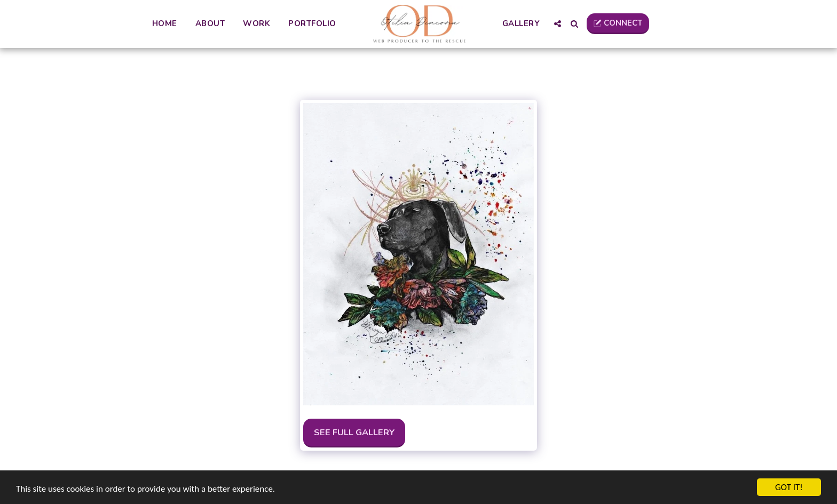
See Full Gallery (354, 432)
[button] (558, 24)
